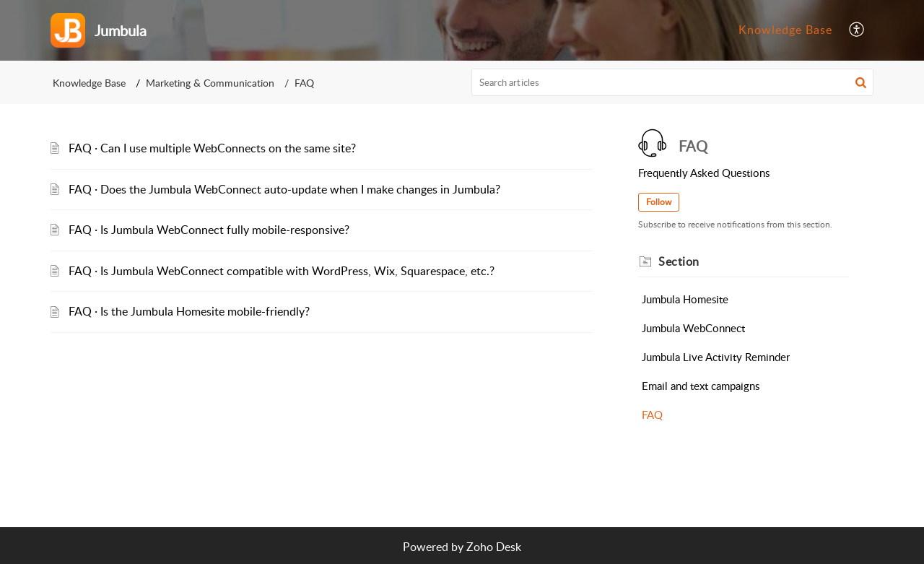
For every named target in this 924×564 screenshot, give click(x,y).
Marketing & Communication (210, 83)
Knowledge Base (785, 30)
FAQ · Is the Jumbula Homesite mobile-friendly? (189, 311)
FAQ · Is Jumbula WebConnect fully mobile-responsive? (209, 230)
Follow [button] (659, 202)
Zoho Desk (494, 547)
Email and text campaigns (701, 386)
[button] (857, 30)
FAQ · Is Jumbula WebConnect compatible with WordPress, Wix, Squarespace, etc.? (282, 271)
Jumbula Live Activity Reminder (716, 357)
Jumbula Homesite (685, 299)
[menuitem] (785, 30)
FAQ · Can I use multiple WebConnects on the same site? (212, 148)
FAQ (652, 415)
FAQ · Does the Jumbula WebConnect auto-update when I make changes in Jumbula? (284, 189)
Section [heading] (679, 261)
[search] (673, 82)
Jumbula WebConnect (693, 328)
